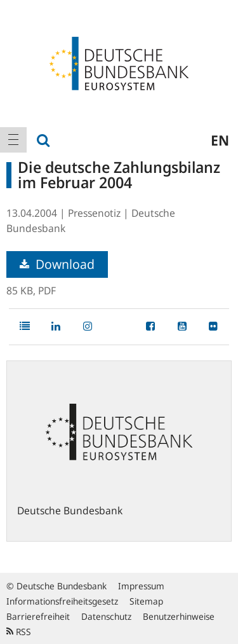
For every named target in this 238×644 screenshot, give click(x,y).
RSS (19, 632)
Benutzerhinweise (179, 616)
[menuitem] (13, 140)
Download (57, 264)
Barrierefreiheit (38, 616)
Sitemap (146, 601)
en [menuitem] (220, 140)
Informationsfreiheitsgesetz (62, 601)
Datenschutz (106, 616)
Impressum (141, 586)
